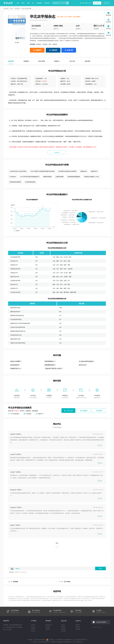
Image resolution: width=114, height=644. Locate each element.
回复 (100, 445)
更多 (57, 545)
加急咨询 (54, 50)
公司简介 (33, 625)
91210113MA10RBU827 (43, 642)
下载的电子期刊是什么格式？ (54, 368)
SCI (33, 3)
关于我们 (34, 621)
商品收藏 (78, 629)
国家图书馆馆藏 (47, 177)
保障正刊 (41, 414)
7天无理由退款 (15, 414)
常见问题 (63, 631)
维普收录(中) (94, 171)
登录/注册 (106, 3)
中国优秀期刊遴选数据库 (74, 177)
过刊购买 (99, 411)
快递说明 (63, 629)
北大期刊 (61, 17)
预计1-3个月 (99, 26)
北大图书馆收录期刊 (30, 182)
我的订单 (78, 625)
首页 (18, 3)
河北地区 (17, 9)
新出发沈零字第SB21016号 (80, 640)
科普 (28, 3)
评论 (100, 568)
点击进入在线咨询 (101, 622)
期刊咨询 (47, 3)
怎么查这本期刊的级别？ (87, 361)
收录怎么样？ (83, 365)
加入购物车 (84, 411)
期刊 (23, 3)
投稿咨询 (38, 50)
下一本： (65, 582)
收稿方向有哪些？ (16, 361)
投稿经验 (48, 629)
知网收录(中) (84, 171)
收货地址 (78, 627)
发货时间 (63, 627)
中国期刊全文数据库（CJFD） (92, 177)
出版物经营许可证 (20, 597)
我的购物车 (97, 3)
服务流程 (48, 627)
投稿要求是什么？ (16, 368)
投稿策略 (39, 3)
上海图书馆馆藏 (59, 177)
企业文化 (33, 627)
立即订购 (70, 411)
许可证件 (33, 631)
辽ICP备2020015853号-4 (39, 640)
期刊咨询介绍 (49, 625)
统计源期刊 (78, 17)
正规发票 (29, 414)
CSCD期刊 (69, 17)
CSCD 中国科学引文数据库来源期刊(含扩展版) (42, 171)
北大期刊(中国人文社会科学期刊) (18, 171)
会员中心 (63, 625)
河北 (68, 78)
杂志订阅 (70, 50)
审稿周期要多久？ (50, 361)
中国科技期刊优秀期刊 (15, 182)
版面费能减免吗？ (50, 365)
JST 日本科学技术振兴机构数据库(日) (30, 177)
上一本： (13, 582)
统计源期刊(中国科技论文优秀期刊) (68, 171)
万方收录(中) (13, 177)
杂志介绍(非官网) (27, 9)
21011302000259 (59, 640)
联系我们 (33, 629)
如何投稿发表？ (15, 365)
